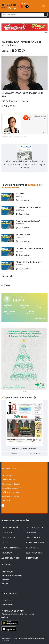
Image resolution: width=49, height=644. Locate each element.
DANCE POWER (32, 532)
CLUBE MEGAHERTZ (34, 553)
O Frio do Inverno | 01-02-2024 (18, 137)
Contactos (6, 500)
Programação (7, 571)
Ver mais (7, 276)
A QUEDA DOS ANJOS (10, 558)
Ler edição (36, 453)
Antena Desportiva (11, 548)
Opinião (5, 584)
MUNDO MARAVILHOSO (36, 543)
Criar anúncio (7, 604)
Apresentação (7, 476)
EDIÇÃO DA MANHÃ (10, 527)
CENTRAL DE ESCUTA (35, 527)
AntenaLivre (5, 137)
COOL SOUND (7, 532)
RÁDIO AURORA (8, 537)
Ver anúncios (7, 600)
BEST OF (5, 543)
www (13, 453)
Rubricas (5, 580)
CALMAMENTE (32, 558)
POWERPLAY (7, 553)
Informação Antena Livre (12, 576)
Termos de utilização (10, 496)
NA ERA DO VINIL (33, 548)
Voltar (6, 285)
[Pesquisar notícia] (23, 15)
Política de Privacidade (11, 492)
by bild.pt (5, 640)
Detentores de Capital (11, 484)
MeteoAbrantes (40, 318)
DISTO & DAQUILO (34, 537)
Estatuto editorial (9, 480)
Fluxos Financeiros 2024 (12, 488)
